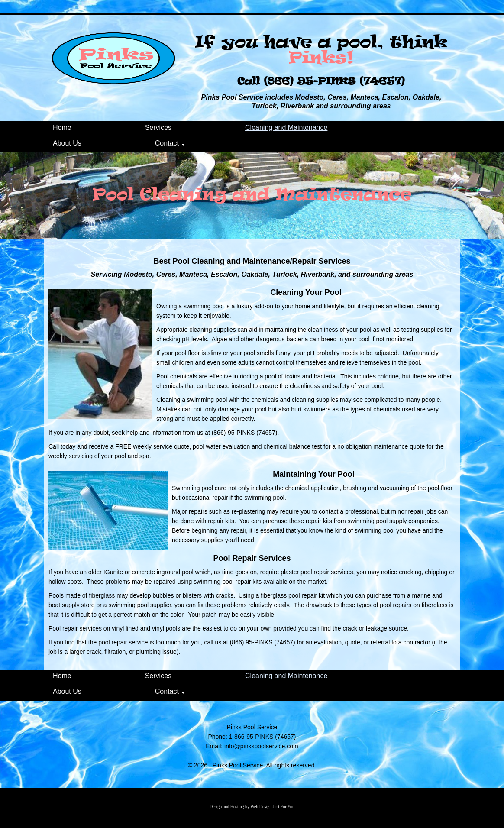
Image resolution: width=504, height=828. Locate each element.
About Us (67, 143)
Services (158, 128)
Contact (170, 143)
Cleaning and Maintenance (286, 128)
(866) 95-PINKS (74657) (334, 81)
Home (62, 128)
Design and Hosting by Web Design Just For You (252, 807)
